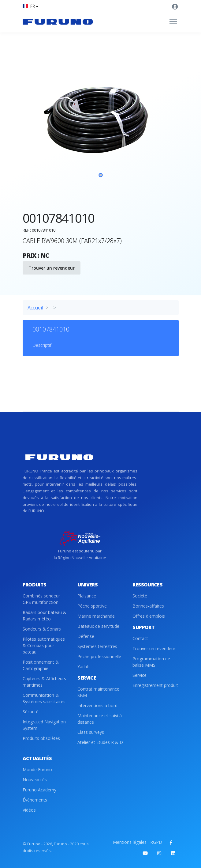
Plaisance (87, 596)
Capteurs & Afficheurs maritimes (44, 682)
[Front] (58, 21)
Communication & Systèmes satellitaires (44, 698)
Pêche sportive (92, 606)
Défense (86, 636)
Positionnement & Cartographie (41, 665)
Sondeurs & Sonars (42, 629)
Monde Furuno (37, 769)
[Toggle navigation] (173, 21)
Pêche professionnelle (99, 656)
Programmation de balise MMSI (151, 662)
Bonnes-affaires (148, 606)
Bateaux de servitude (98, 626)
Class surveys (91, 732)
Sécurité (31, 712)
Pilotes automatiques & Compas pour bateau (44, 645)
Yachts (84, 667)
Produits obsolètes (41, 738)
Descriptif (42, 345)
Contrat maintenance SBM (98, 692)
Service (140, 675)
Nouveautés (35, 780)
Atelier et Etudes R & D (100, 742)
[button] (30, 6)
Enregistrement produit (155, 685)
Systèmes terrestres (97, 646)
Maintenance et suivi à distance (100, 719)
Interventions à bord (97, 705)
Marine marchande (96, 616)
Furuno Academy (39, 790)
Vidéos (29, 810)
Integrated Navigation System (44, 725)
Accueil (35, 308)
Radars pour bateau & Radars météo (45, 616)
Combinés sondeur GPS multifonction (41, 599)
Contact (140, 638)
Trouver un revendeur (52, 268)
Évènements (35, 800)
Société (140, 596)
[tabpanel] (101, 133)
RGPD (156, 842)
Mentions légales (130, 842)
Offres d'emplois (149, 616)
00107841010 (51, 329)
